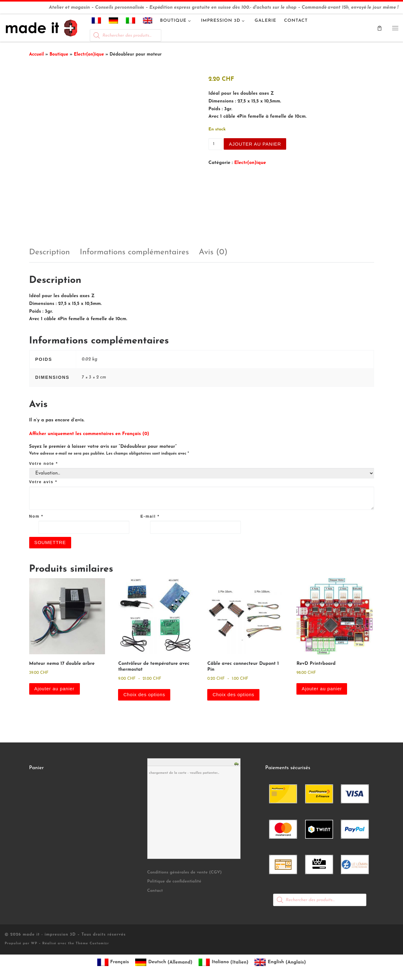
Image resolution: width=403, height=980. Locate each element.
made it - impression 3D (49, 935)
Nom (36, 516)
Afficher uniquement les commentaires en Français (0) (89, 434)
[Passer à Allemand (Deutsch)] (164, 963)
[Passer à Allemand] (114, 22)
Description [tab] (50, 252)
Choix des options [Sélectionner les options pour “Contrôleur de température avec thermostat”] (144, 695)
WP (34, 944)
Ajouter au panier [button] (55, 689)
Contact (155, 891)
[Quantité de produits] (215, 144)
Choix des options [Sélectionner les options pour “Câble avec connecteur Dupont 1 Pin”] (234, 695)
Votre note (44, 464)
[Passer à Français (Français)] (113, 963)
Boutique (59, 54)
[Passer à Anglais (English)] (280, 963)
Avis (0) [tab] (213, 252)
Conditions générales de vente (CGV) (185, 873)
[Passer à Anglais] (148, 22)
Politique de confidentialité (174, 882)
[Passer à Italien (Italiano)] (223, 963)
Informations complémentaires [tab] (134, 252)
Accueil (37, 54)
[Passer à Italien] (131, 22)
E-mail (150, 516)
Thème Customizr (92, 944)
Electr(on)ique (89, 54)
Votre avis (43, 482)
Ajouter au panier (255, 144)
